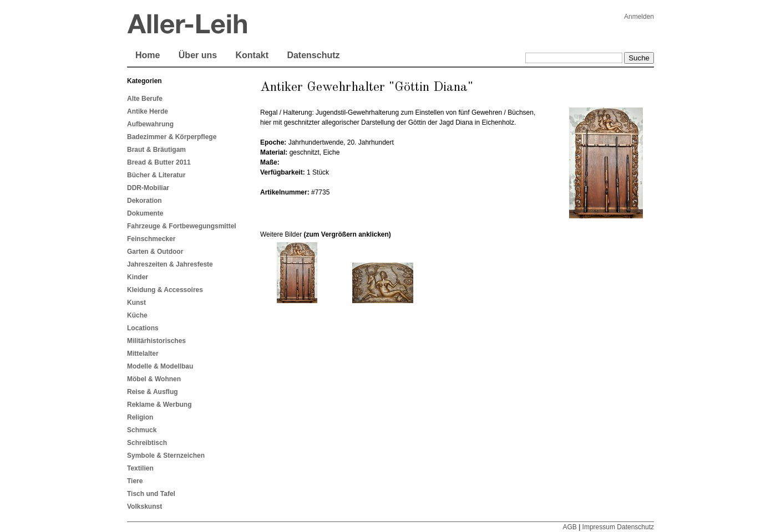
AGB (569, 527)
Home (148, 55)
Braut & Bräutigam (156, 150)
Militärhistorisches (156, 341)
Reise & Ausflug (153, 392)
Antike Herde (148, 111)
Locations (143, 328)
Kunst (136, 303)
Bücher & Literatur (156, 175)
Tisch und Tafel (151, 494)
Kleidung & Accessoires (165, 290)
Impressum (599, 527)
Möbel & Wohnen (154, 379)
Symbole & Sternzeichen (166, 456)
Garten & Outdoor (155, 252)
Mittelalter (143, 354)
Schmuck (142, 430)
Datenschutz (313, 55)
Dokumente (145, 213)
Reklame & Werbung (159, 405)
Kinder (138, 277)
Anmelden (639, 17)
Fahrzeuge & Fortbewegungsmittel (182, 226)
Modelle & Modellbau (160, 366)
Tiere (135, 481)
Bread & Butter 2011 (159, 162)
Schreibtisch (147, 443)
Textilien (140, 468)
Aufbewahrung (150, 124)
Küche (137, 315)
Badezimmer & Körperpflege (172, 137)
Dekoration (144, 201)
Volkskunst (144, 507)
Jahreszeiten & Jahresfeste (170, 264)
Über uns (198, 55)
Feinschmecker (151, 239)
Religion (140, 417)
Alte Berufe (145, 99)
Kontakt (252, 55)
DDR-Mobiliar (148, 188)
